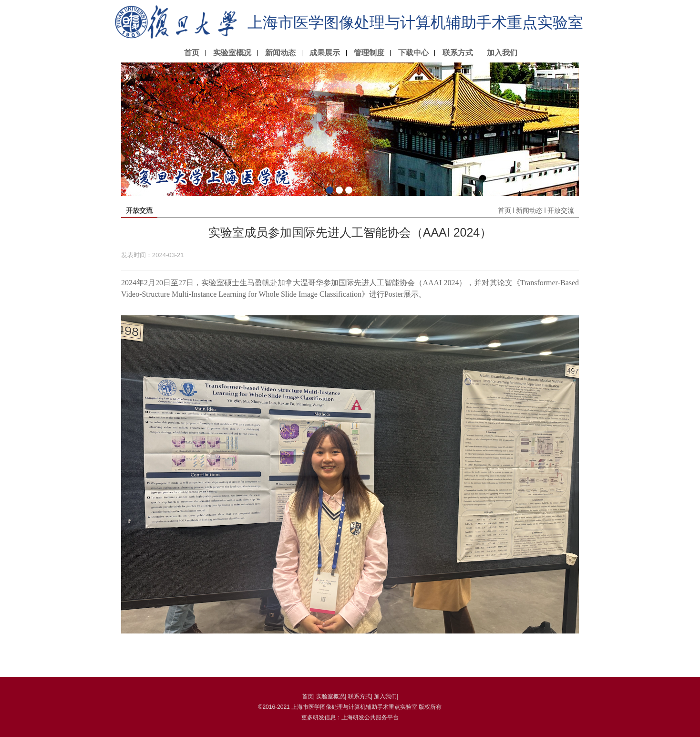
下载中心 (413, 53)
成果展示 (325, 53)
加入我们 (502, 53)
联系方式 (458, 53)
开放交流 (561, 210)
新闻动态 (280, 53)
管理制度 (369, 53)
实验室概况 (232, 53)
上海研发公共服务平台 (370, 717)
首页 (192, 53)
